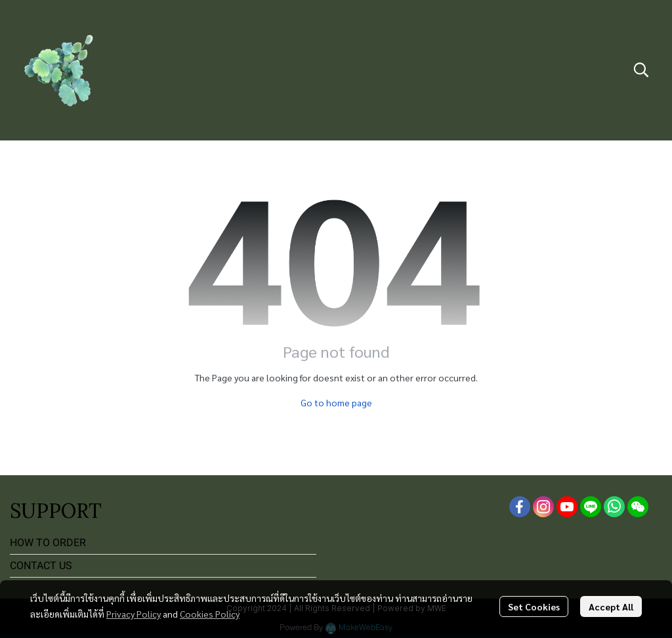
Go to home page (336, 402)
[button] (641, 70)
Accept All (611, 606)
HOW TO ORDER (48, 542)
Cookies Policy (210, 614)
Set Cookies (534, 606)
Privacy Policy (134, 614)
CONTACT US (41, 565)
